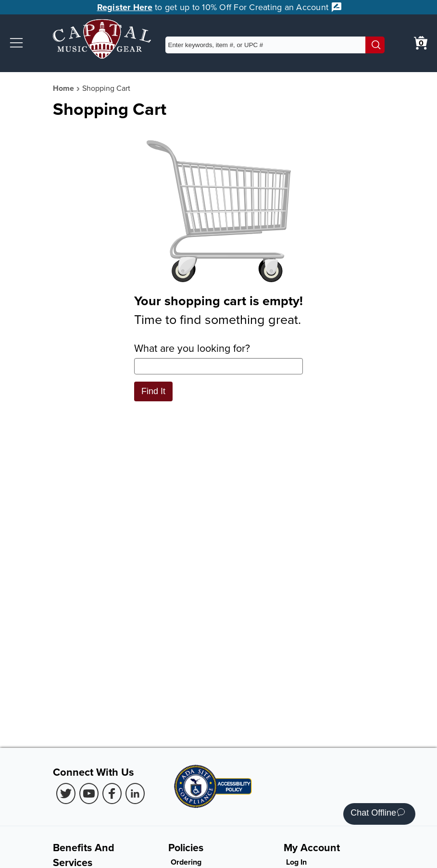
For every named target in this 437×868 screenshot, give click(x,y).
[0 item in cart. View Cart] (421, 43)
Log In (296, 862)
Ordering (186, 862)
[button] (16, 43)
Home (63, 88)
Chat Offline (378, 814)
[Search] (375, 45)
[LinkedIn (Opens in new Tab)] (135, 794)
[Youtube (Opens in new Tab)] (89, 794)
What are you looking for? (218, 358)
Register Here (125, 7)
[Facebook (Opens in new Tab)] (112, 794)
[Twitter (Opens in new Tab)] (66, 794)
